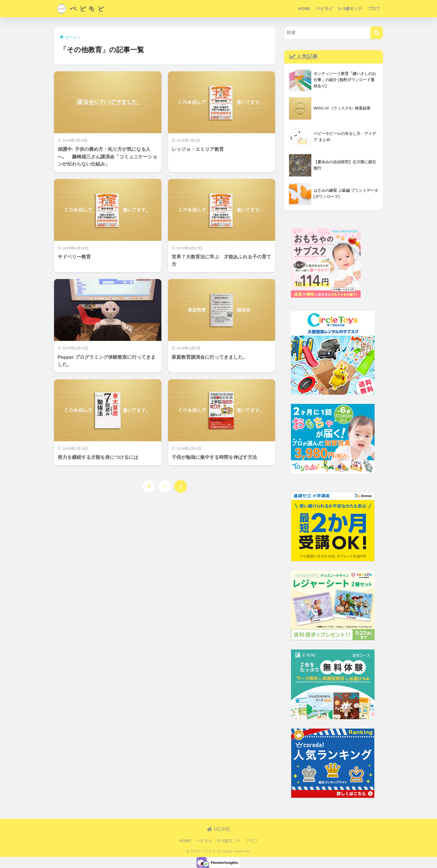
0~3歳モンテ (350, 9)
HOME (304, 9)
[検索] (377, 33)
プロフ (374, 9)
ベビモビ (324, 9)
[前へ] (149, 487)
